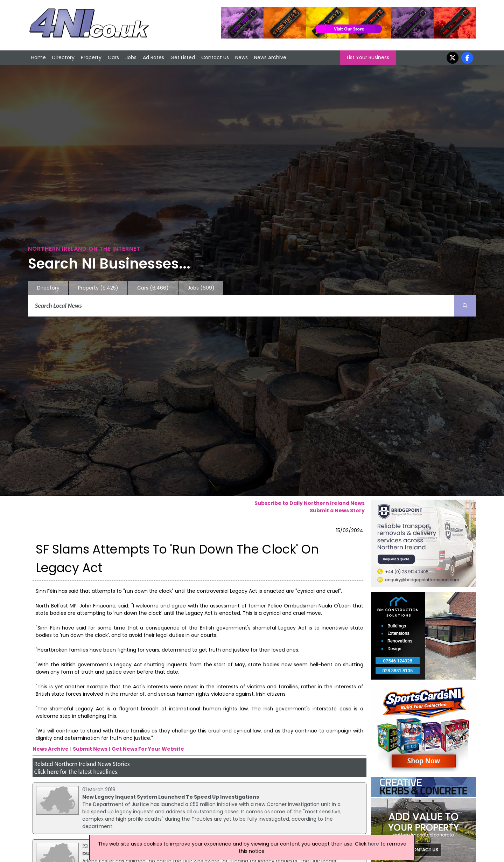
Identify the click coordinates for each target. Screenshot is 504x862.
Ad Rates (153, 57)
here (53, 772)
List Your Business (368, 57)
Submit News (90, 749)
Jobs (131, 57)
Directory (63, 57)
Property (91, 57)
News (241, 57)
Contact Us (215, 57)
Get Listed (183, 57)
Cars (113, 57)
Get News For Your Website (148, 749)
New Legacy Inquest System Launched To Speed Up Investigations (171, 797)
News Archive (270, 57)
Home (38, 57)
